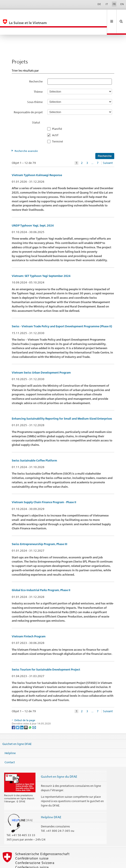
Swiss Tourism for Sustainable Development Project (46, 655)
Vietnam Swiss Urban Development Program (41, 358)
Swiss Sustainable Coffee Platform (34, 446)
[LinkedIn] (22, 713)
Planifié (58, 114)
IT (107, 4)
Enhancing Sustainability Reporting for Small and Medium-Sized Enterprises (62, 404)
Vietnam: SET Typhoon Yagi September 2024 (41, 261)
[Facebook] (14, 713)
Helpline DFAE (51, 802)
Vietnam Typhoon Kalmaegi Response (37, 160)
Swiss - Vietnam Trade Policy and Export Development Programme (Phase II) (62, 312)
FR (114, 4)
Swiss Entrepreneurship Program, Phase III (39, 529)
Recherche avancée (26, 136)
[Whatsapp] (30, 713)
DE (99, 4)
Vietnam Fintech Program (29, 622)
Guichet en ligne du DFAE (59, 762)
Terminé (59, 127)
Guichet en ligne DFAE (17, 729)
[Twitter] (18, 713)
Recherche (36, 67)
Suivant (108, 148)
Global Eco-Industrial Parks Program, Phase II (41, 576)
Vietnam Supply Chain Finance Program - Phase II (44, 488)
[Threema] (26, 713)
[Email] (34, 713)
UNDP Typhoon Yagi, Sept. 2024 (33, 211)
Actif (56, 120)
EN (122, 4)
